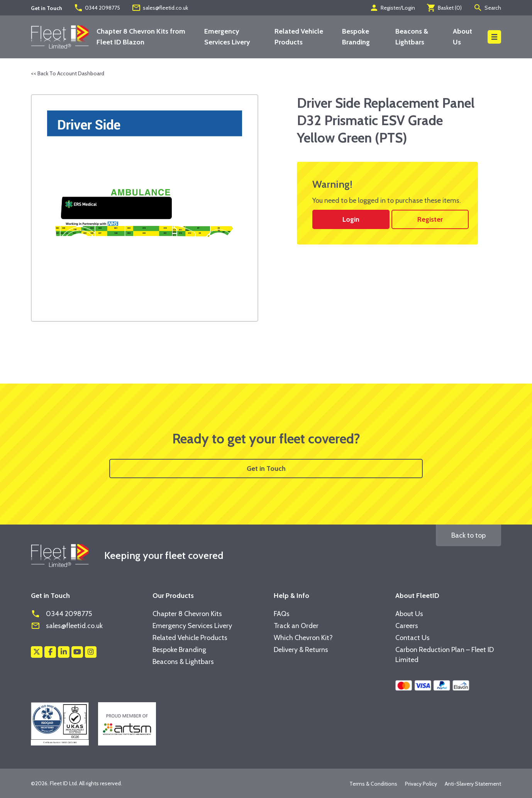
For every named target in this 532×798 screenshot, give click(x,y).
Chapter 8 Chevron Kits (187, 614)
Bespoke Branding (179, 650)
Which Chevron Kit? (303, 638)
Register (430, 219)
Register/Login (392, 8)
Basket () (444, 8)
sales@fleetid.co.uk (160, 8)
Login (351, 219)
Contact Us (413, 638)
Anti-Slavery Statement (473, 784)
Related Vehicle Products (190, 638)
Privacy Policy (421, 784)
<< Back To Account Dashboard (68, 73)
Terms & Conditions (373, 784)
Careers (407, 626)
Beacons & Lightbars (183, 662)
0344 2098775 (97, 8)
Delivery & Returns (301, 650)
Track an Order (296, 626)
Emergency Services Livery (192, 626)
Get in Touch (266, 469)
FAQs (282, 614)
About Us (409, 614)
